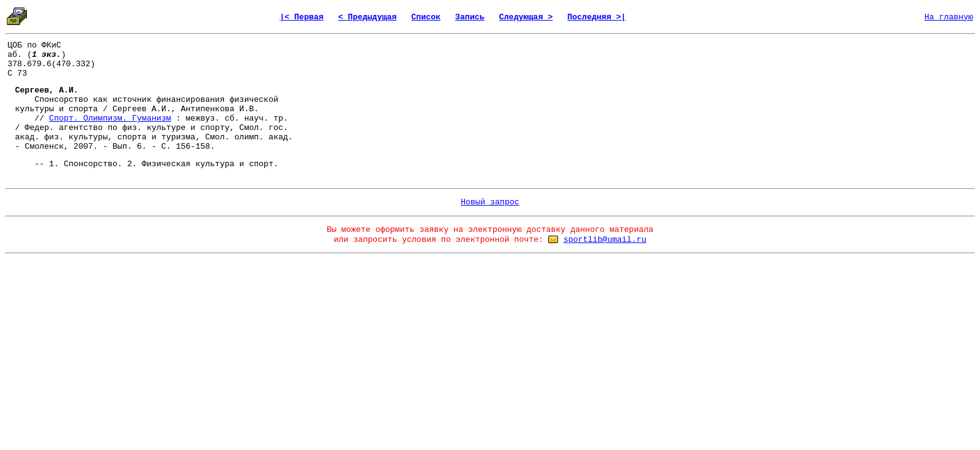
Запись (470, 17)
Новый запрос (490, 202)
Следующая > (526, 17)
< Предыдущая (367, 17)
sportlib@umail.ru (605, 240)
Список (426, 17)
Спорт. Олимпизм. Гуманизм (110, 118)
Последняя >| (597, 17)
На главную (949, 17)
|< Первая (301, 17)
